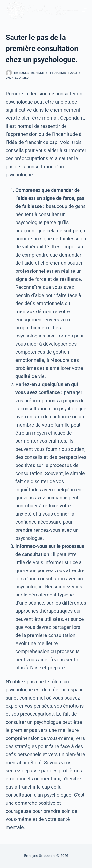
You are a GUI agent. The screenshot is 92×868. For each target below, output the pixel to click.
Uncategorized (17, 78)
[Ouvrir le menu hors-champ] (84, 10)
